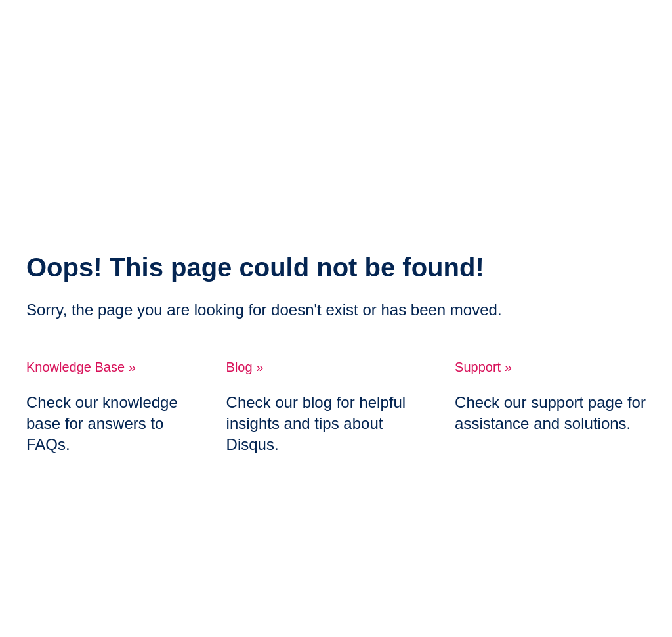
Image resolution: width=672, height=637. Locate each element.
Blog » (245, 367)
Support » (483, 367)
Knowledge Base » (81, 367)
